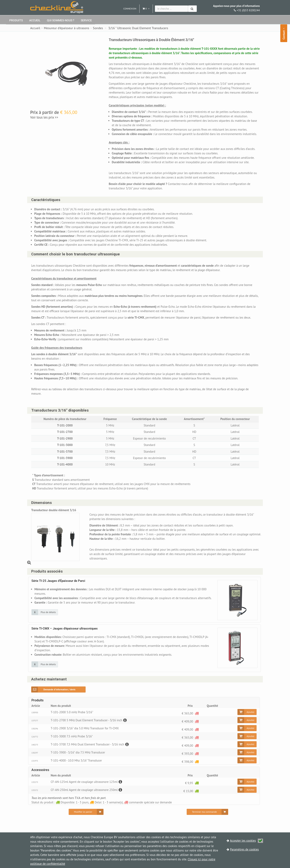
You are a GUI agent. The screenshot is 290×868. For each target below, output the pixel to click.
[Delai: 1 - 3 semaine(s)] (197, 762)
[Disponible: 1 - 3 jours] (197, 783)
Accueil (35, 20)
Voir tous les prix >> (44, 117)
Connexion (130, 9)
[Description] (124, 720)
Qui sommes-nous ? (61, 20)
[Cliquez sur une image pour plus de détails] (45, 612)
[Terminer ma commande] (207, 812)
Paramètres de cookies (244, 849)
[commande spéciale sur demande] (197, 713)
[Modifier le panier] (86, 812)
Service (86, 20)
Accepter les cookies (247, 841)
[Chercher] (192, 9)
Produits (16, 20)
